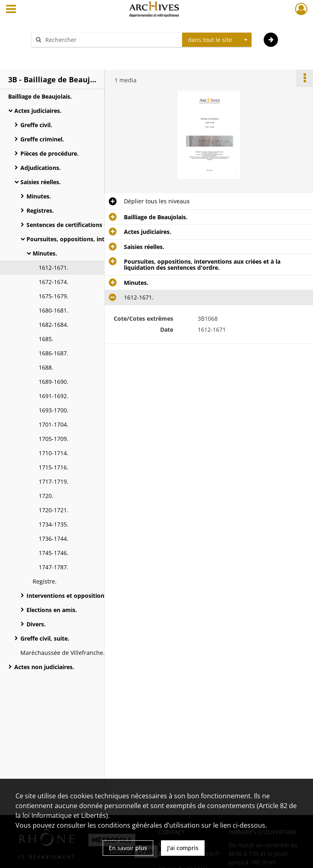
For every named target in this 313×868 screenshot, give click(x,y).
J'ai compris (183, 848)
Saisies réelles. (41, 182)
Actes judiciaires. (38, 111)
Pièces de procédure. (50, 153)
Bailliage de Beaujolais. (40, 96)
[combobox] (217, 40)
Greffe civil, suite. (45, 638)
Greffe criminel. (42, 139)
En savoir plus (128, 848)
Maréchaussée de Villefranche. (63, 653)
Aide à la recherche (63, 54)
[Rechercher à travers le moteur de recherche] (111, 40)
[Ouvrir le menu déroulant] (11, 10)
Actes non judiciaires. (44, 667)
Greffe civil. (36, 125)
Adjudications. (41, 168)
